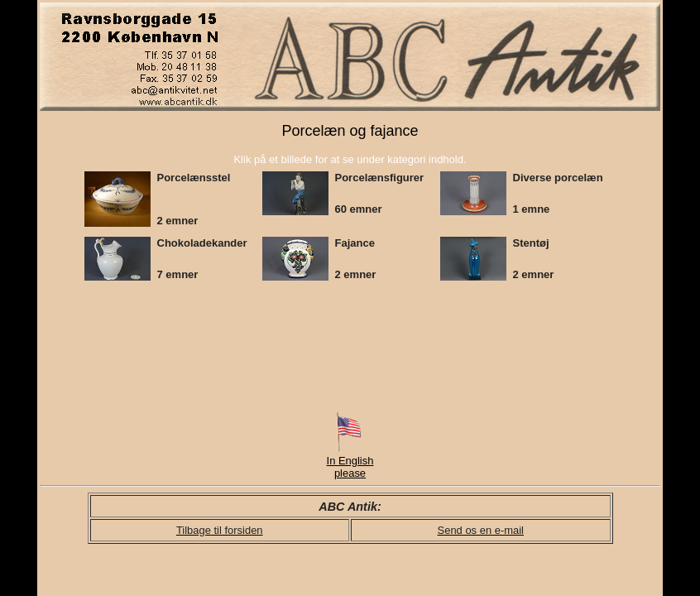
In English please (350, 462)
